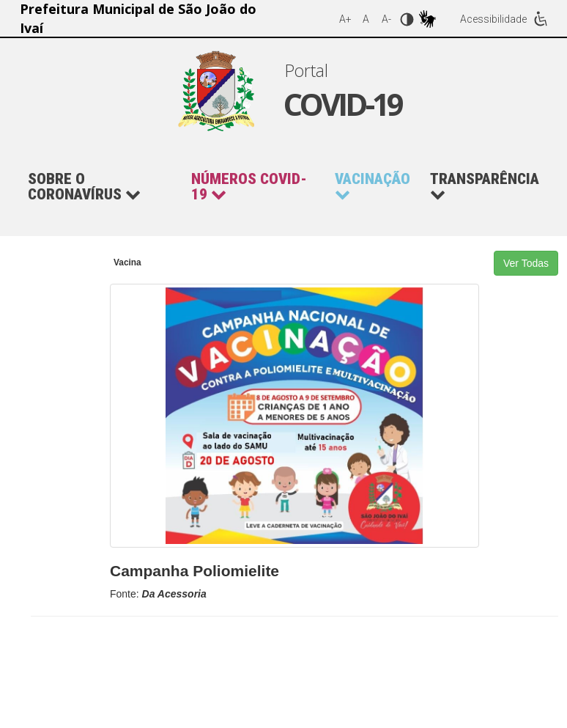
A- (386, 19)
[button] (256, 187)
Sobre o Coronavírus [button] (84, 187)
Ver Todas (526, 263)
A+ (345, 19)
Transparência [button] (485, 187)
